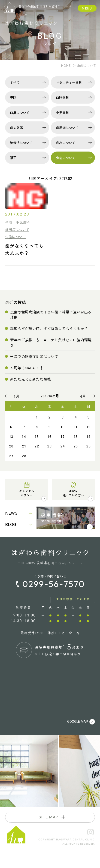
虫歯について (66, 158)
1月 (17, 396)
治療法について (21, 143)
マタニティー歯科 (69, 82)
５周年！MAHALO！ (27, 368)
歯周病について (67, 128)
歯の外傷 (16, 128)
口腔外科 (62, 97)
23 (50, 446)
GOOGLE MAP (81, 722)
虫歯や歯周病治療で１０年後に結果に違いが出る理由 (51, 314)
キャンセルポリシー (27, 493)
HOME (66, 65)
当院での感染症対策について (34, 356)
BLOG (19, 524)
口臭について (20, 112)
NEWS (19, 513)
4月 (83, 396)
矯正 (13, 158)
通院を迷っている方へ (73, 493)
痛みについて (66, 143)
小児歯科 (62, 112)
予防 (13, 97)
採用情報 (52, 515)
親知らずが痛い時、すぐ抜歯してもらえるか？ (49, 328)
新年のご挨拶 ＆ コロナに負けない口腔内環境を (51, 342)
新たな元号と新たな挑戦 (30, 379)
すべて (15, 82)
